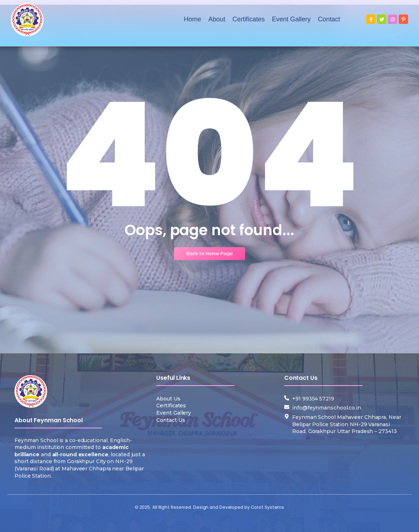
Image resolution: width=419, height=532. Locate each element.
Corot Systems (268, 507)
